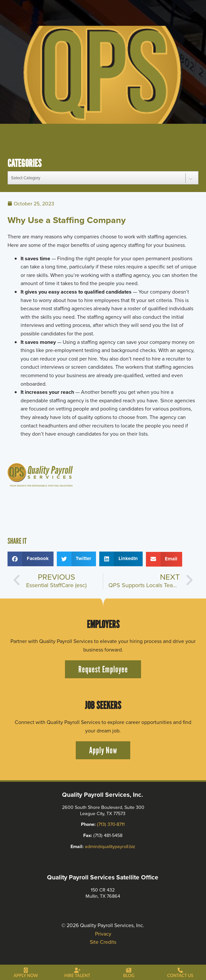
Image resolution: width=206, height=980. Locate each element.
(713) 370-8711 (111, 824)
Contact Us (180, 975)
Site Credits (103, 942)
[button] (31, 559)
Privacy (103, 934)
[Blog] (129, 971)
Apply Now (26, 975)
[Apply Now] (26, 971)
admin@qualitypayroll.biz (110, 846)
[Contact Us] (180, 971)
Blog (129, 975)
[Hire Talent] (77, 971)
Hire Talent (77, 975)
